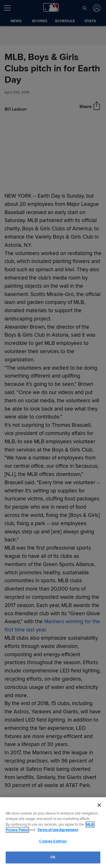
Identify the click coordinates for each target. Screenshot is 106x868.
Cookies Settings (53, 841)
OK (53, 857)
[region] (53, 833)
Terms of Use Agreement (58, 830)
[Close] (99, 805)
